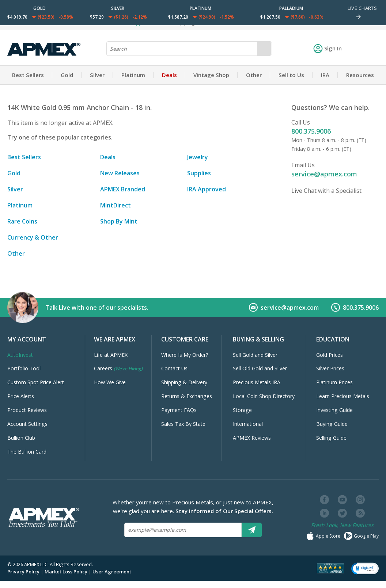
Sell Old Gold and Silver (260, 368)
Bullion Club (21, 438)
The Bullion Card (27, 452)
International (248, 424)
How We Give (110, 382)
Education (333, 339)
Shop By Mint (119, 221)
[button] (365, 568)
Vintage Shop (211, 75)
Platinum (133, 75)
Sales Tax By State (183, 424)
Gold (67, 75)
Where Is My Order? (185, 355)
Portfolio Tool (24, 368)
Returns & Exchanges (187, 396)
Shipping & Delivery (184, 382)
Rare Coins (22, 221)
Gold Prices (330, 355)
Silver (97, 75)
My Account (27, 339)
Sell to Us (291, 75)
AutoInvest (20, 355)
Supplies (199, 173)
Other (254, 75)
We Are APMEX (115, 339)
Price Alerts (21, 396)
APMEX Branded (123, 189)
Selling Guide (331, 438)
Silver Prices (330, 368)
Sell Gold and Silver (255, 355)
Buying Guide (332, 424)
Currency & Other (33, 237)
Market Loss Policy (66, 572)
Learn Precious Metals (343, 396)
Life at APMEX (111, 355)
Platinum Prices (334, 382)
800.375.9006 (311, 131)
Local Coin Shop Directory (264, 396)
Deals (169, 75)
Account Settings (27, 424)
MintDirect (116, 205)
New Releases (120, 173)
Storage (242, 410)
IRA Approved (207, 189)
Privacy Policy (23, 572)
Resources (360, 75)
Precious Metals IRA (257, 382)
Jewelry (198, 157)
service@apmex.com (324, 174)
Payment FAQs (179, 410)
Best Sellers (28, 75)
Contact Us (174, 368)
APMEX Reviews (252, 438)
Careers (118, 368)
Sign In (328, 48)
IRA (325, 75)
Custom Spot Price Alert (36, 382)
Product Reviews (27, 410)
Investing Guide (334, 410)
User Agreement (112, 572)
